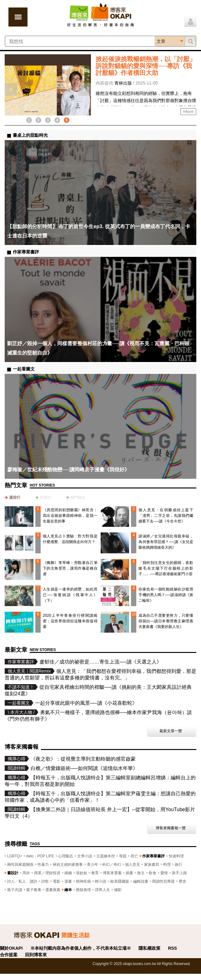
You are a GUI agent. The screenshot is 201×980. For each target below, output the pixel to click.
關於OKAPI (11, 948)
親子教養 (34, 890)
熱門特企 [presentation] (78, 497)
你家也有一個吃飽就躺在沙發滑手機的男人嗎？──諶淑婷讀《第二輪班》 (166, 595)
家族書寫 (152, 865)
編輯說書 (141, 881)
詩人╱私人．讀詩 (22, 881)
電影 (57, 881)
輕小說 (101, 881)
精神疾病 (83, 881)
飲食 (153, 873)
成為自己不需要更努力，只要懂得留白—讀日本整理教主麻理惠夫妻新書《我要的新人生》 (166, 621)
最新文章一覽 (171, 731)
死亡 (134, 856)
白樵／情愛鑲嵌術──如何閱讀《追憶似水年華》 (84, 768)
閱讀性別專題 (163, 881)
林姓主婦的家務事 (68, 865)
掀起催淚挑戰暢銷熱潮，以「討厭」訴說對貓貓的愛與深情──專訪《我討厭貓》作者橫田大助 (146, 66)
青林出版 (123, 83)
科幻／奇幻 (112, 865)
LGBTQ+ (15, 856)
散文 (141, 873)
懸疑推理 (83, 890)
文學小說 (85, 856)
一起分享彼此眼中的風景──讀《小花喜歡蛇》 (86, 703)
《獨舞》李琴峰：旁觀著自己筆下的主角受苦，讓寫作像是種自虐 (70, 568)
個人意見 (133, 865)
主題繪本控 (106, 856)
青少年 (93, 865)
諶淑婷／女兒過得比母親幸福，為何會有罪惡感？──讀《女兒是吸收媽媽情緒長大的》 (166, 542)
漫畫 (68, 881)
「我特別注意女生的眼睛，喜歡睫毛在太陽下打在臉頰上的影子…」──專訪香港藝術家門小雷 (166, 568)
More (188, 111)
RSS (172, 948)
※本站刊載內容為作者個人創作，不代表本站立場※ (81, 948)
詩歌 (45, 881)
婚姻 (68, 873)
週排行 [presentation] (15, 497)
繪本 (68, 890)
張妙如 (82, 873)
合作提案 (9, 955)
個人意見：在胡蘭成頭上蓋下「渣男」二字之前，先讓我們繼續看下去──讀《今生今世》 (166, 516)
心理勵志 (66, 856)
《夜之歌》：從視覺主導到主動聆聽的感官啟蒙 (83, 759)
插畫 (129, 873)
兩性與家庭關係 (20, 865)
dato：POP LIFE (40, 856)
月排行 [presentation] (45, 497)
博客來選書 (112, 873)
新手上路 (179, 873)
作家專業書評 (153, 856)
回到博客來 (36, 955)
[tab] (13, 497)
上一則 (11, 90)
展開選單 (18, 17)
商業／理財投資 (47, 873)
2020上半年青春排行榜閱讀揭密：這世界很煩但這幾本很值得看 (70, 621)
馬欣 (26, 873)
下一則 (85, 90)
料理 (167, 865)
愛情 (164, 873)
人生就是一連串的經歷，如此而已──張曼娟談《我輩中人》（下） (70, 595)
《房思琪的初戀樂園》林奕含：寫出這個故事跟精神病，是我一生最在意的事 (70, 516)
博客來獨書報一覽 (171, 828)
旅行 (178, 865)
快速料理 (176, 856)
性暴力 (43, 865)
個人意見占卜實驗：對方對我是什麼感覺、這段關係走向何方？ (70, 539)
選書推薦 (53, 890)
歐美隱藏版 (120, 881)
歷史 (183, 881)
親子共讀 (15, 890)
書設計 (13, 873)
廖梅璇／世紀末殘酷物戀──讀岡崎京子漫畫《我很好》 (68, 470)
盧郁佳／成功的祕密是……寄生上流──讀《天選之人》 (100, 662)
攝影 (118, 890)
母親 (123, 856)
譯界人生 (103, 890)
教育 (95, 873)
